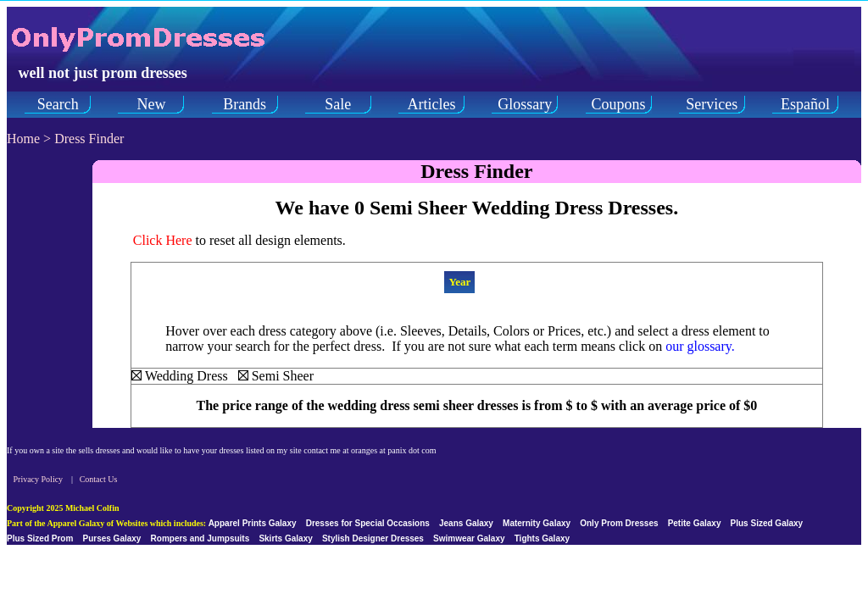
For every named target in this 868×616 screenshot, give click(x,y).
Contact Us (99, 479)
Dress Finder (89, 139)
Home (23, 139)
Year (459, 282)
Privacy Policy (39, 479)
